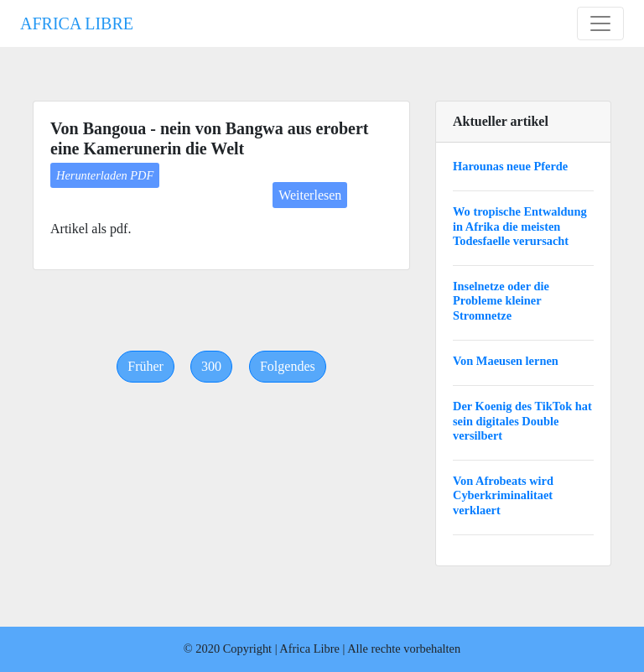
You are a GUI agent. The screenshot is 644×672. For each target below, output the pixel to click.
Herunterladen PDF (105, 175)
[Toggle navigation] (600, 23)
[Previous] (145, 367)
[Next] (288, 367)
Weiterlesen (310, 195)
